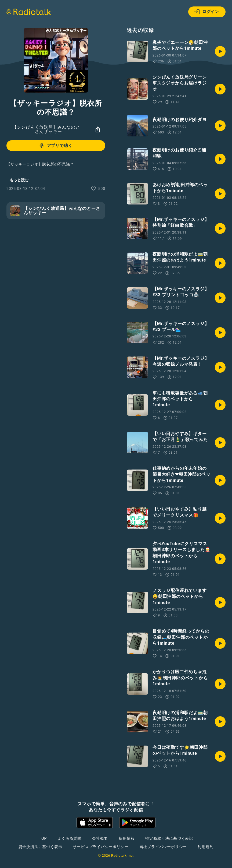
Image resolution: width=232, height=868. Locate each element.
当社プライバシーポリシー (163, 847)
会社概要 (100, 838)
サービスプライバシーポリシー (101, 847)
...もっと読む (17, 180)
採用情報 (127, 838)
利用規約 (206, 847)
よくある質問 (69, 838)
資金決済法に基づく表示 (40, 847)
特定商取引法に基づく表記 (169, 838)
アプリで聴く (55, 146)
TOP (43, 838)
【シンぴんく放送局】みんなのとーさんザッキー (48, 129)
